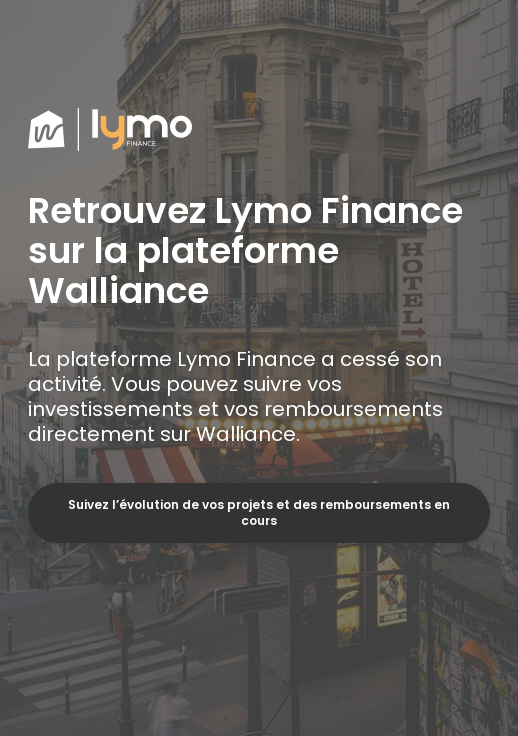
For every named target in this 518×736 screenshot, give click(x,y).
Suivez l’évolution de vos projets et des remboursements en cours (259, 512)
